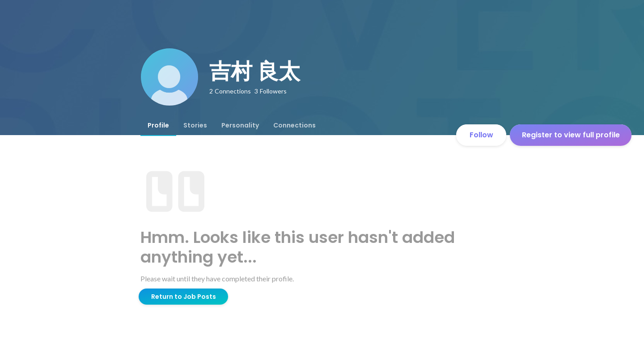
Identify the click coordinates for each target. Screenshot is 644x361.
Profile (158, 125)
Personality (240, 125)
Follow (481, 135)
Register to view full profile (571, 135)
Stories (195, 125)
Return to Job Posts (184, 297)
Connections (294, 125)
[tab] (158, 125)
